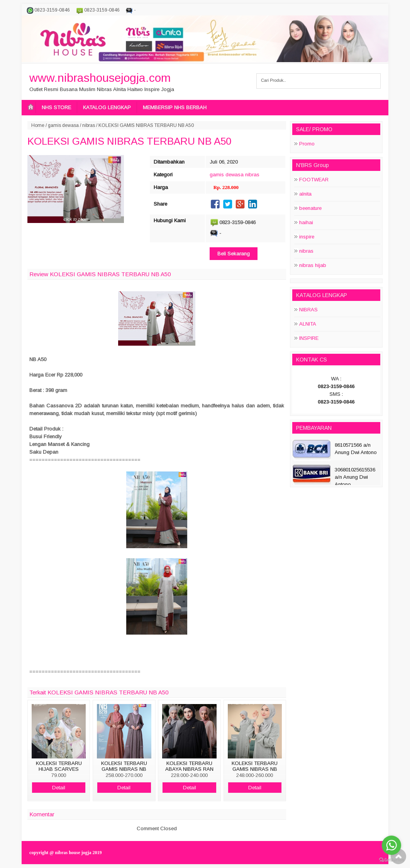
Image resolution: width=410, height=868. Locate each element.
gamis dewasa (63, 125)
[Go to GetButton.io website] (391, 860)
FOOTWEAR (314, 180)
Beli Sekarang (234, 254)
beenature (310, 208)
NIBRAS (308, 310)
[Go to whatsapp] (391, 845)
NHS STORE (56, 107)
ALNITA (308, 324)
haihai (306, 222)
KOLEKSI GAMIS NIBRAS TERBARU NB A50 (129, 141)
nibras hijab (313, 265)
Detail (59, 788)
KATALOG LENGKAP (107, 107)
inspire (307, 237)
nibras (89, 125)
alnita (305, 194)
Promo (307, 144)
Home (38, 125)
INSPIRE (309, 338)
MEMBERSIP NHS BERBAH (175, 107)
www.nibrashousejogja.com (100, 78)
